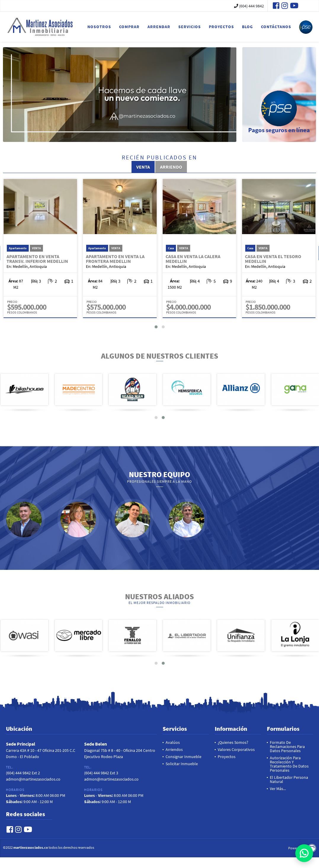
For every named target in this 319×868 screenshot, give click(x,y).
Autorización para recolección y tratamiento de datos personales (289, 764)
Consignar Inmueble (183, 757)
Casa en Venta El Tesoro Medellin (273, 259)
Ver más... (278, 789)
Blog (247, 27)
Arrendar (159, 27)
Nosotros (99, 27)
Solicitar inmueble (182, 764)
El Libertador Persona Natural (289, 779)
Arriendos (174, 749)
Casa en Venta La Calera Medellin (193, 259)
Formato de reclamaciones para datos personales (287, 746)
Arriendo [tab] (171, 167)
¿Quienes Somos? (233, 742)
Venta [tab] (143, 167)
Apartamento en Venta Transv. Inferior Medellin (37, 259)
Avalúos (173, 742)
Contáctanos (276, 27)
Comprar (129, 27)
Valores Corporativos (236, 749)
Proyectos (221, 27)
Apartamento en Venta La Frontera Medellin (115, 259)
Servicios (190, 27)
